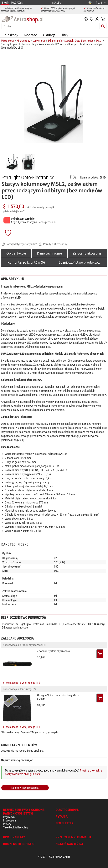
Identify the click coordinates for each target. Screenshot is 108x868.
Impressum (9, 821)
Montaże (31, 35)
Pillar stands (55, 41)
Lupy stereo (39, 41)
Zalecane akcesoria (87, 253)
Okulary (49, 35)
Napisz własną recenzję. (25, 788)
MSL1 (99, 41)
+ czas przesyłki (46, 222)
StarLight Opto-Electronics (79, 41)
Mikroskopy (8, 41)
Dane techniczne (49, 253)
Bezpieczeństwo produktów (79, 262)
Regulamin (9, 817)
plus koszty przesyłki (43, 207)
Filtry (64, 35)
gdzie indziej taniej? (14, 211)
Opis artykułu (16, 253)
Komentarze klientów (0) (26, 262)
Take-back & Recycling (15, 827)
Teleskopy (10, 35)
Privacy (7, 824)
